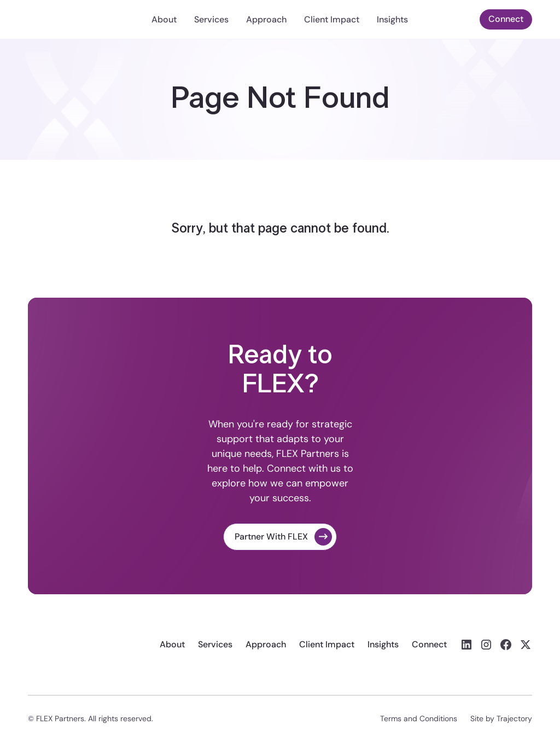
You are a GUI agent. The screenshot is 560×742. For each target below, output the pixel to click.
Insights (392, 19)
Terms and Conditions (419, 718)
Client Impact (332, 19)
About (164, 19)
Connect (506, 19)
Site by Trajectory (501, 718)
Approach (266, 19)
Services (211, 19)
